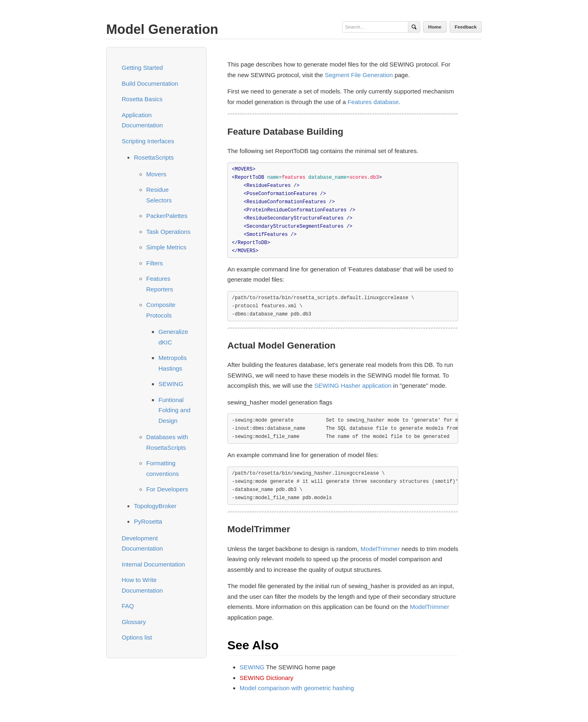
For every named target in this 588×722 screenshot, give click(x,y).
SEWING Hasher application (353, 385)
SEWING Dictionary (267, 678)
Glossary (134, 622)
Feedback (465, 27)
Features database (373, 102)
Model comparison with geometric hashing (297, 688)
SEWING (171, 384)
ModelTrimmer (380, 549)
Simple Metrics (166, 247)
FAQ (128, 606)
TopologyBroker (155, 506)
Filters (155, 263)
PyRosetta (148, 521)
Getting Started (142, 68)
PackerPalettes (167, 216)
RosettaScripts (154, 157)
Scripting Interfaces (148, 141)
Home (435, 27)
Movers (156, 174)
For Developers (167, 489)
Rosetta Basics (142, 99)
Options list (137, 637)
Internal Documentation (153, 564)
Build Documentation (150, 83)
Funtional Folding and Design (174, 410)
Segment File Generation (359, 75)
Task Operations (168, 232)
